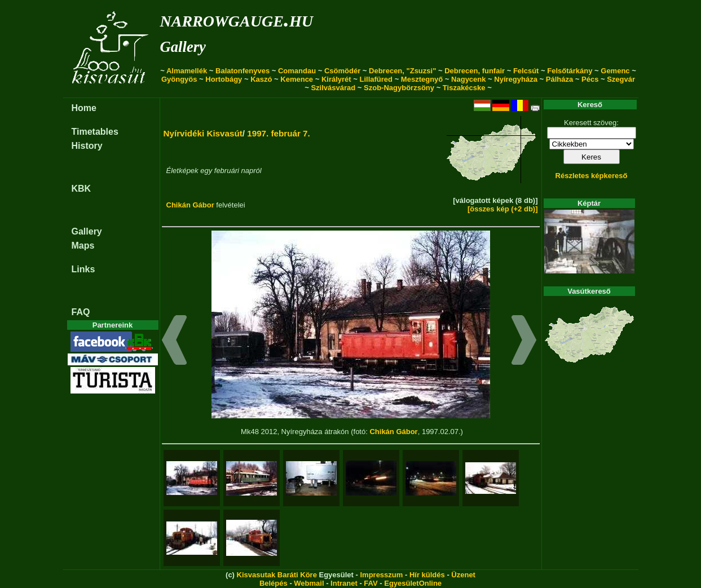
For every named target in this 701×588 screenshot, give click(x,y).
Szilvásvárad (333, 88)
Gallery (183, 47)
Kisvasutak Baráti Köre (277, 575)
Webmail (309, 583)
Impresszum (381, 575)
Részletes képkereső (592, 176)
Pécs (590, 79)
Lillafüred (376, 79)
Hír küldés (427, 575)
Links (83, 269)
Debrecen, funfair (475, 71)
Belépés (274, 583)
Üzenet (463, 575)
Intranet (344, 583)
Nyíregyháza (516, 79)
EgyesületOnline (413, 583)
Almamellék (187, 71)
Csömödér (342, 71)
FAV (371, 583)
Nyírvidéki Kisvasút (203, 133)
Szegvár (621, 79)
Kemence (297, 79)
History (87, 146)
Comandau (297, 71)
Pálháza (559, 79)
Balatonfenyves (243, 71)
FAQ (81, 312)
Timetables (95, 132)
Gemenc (615, 71)
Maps (83, 246)
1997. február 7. (279, 133)
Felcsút (526, 71)
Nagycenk (468, 79)
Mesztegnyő (422, 79)
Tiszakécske (464, 88)
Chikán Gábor (190, 205)
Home (84, 108)
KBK (81, 189)
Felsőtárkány (570, 71)
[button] (175, 342)
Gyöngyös (179, 79)
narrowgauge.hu (237, 19)
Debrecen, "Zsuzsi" (402, 71)
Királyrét (336, 79)
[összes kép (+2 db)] (503, 209)
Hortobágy (224, 79)
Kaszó (261, 79)
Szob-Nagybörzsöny (399, 88)
